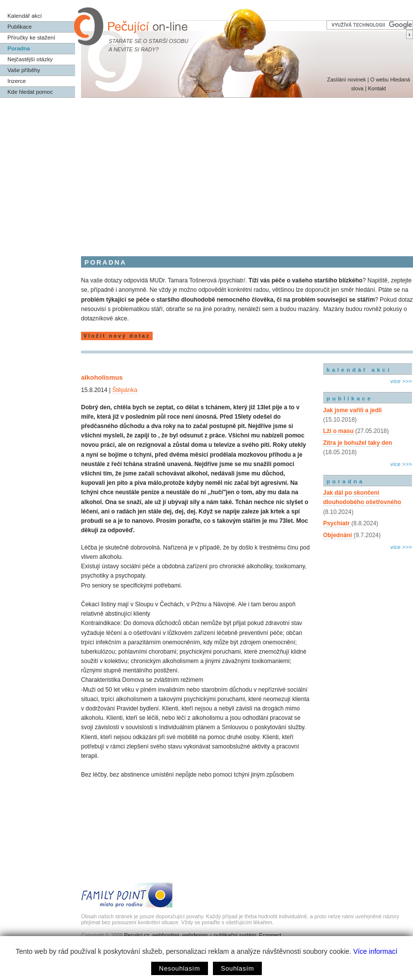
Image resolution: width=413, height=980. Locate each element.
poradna (346, 481)
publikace (350, 398)
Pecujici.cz (137, 935)
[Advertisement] (206, 172)
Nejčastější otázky (30, 59)
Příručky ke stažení (31, 38)
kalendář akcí (359, 370)
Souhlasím (237, 968)
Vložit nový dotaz (117, 336)
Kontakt (377, 88)
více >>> (401, 381)
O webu (379, 79)
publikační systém (235, 935)
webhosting (166, 935)
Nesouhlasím (180, 968)
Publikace (20, 27)
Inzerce (17, 81)
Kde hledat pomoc (30, 92)
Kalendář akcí (25, 16)
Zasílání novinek (347, 79)
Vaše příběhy (24, 70)
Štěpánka (125, 390)
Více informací (375, 951)
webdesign (195, 935)
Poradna (19, 48)
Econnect (270, 935)
